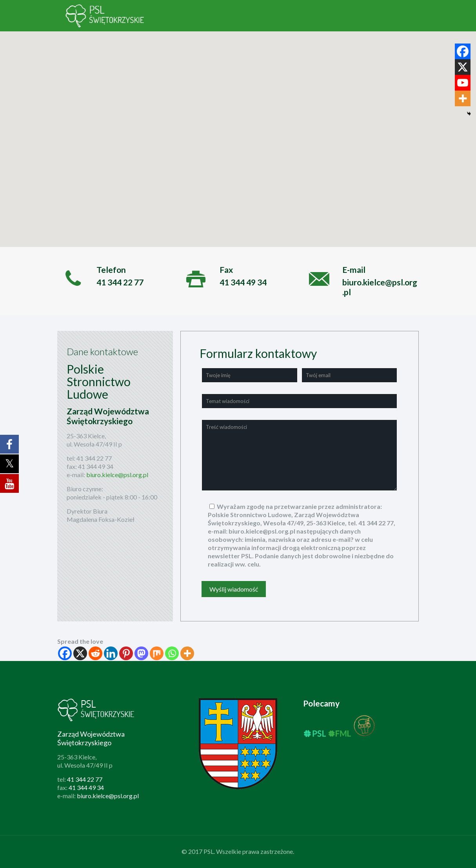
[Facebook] (65, 653)
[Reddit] (95, 653)
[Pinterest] (126, 653)
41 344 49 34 (96, 466)
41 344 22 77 (94, 458)
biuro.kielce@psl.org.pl (117, 475)
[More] (187, 653)
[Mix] (157, 653)
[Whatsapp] (172, 653)
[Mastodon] (141, 653)
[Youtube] (463, 83)
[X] (80, 653)
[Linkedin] (111, 653)
